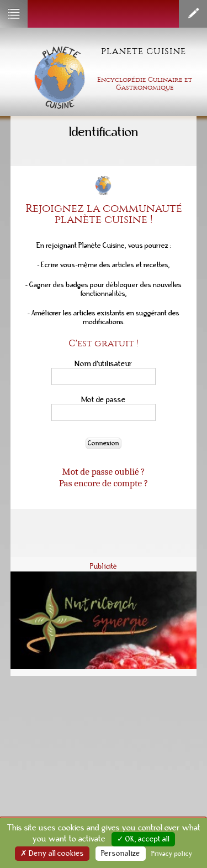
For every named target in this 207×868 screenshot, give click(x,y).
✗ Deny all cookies (52, 854)
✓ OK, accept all (143, 839)
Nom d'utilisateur (104, 364)
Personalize (121, 854)
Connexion (104, 443)
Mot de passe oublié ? (103, 471)
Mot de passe (104, 400)
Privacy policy (172, 854)
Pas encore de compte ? (104, 483)
